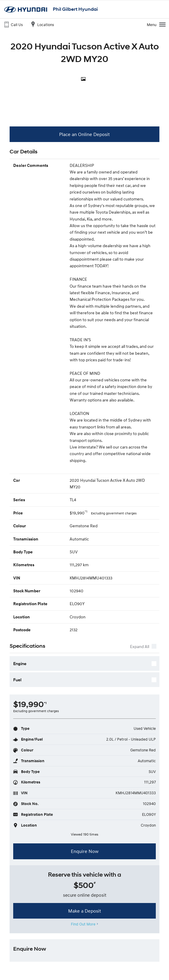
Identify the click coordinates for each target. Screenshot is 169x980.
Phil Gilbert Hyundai (75, 9)
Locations (42, 24)
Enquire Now (85, 851)
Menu (156, 24)
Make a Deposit (85, 911)
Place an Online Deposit (84, 134)
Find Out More (83, 924)
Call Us (13, 24)
